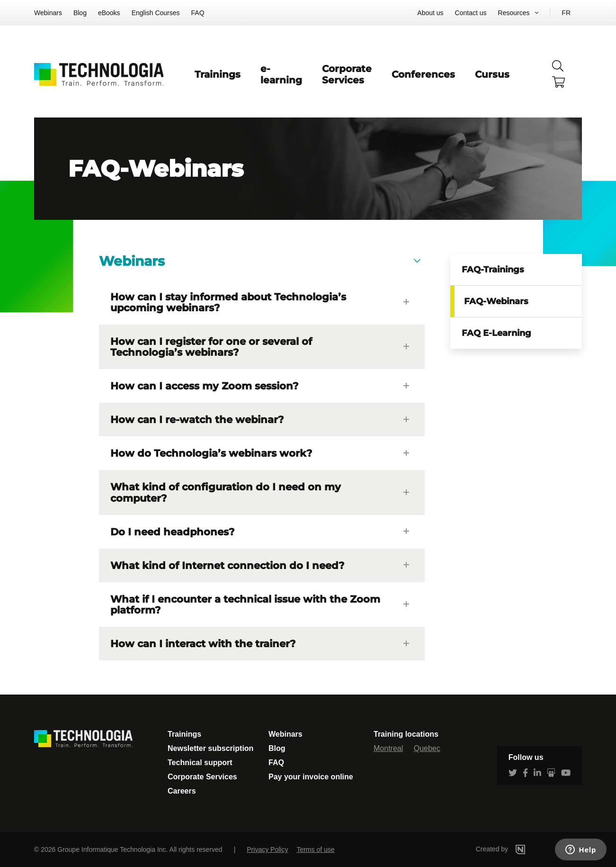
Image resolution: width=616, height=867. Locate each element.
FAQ (198, 13)
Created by (515, 849)
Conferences (423, 74)
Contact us (471, 13)
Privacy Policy (267, 849)
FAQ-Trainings (493, 270)
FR (566, 13)
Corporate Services (347, 74)
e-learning (281, 74)
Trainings (218, 74)
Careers (182, 791)
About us (430, 13)
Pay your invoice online (311, 777)
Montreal (388, 748)
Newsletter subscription (210, 748)
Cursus (492, 74)
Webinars (48, 13)
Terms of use (315, 849)
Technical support (200, 763)
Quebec (427, 748)
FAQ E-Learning (496, 333)
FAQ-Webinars (496, 301)
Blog (80, 13)
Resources (514, 13)
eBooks (109, 13)
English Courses (156, 13)
